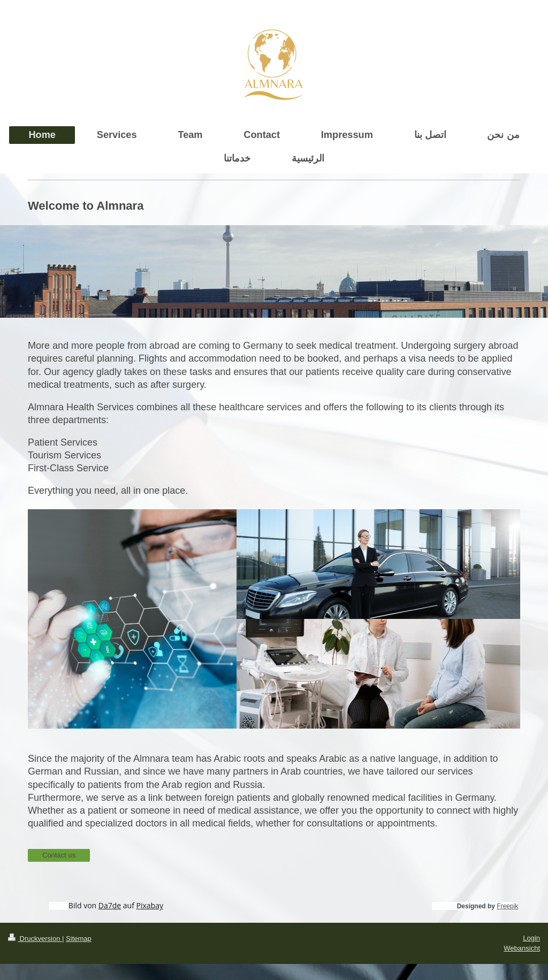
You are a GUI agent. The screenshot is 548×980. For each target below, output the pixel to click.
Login (531, 938)
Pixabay (150, 905)
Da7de (110, 905)
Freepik (507, 906)
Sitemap (79, 939)
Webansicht (522, 948)
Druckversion (35, 939)
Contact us (59, 855)
